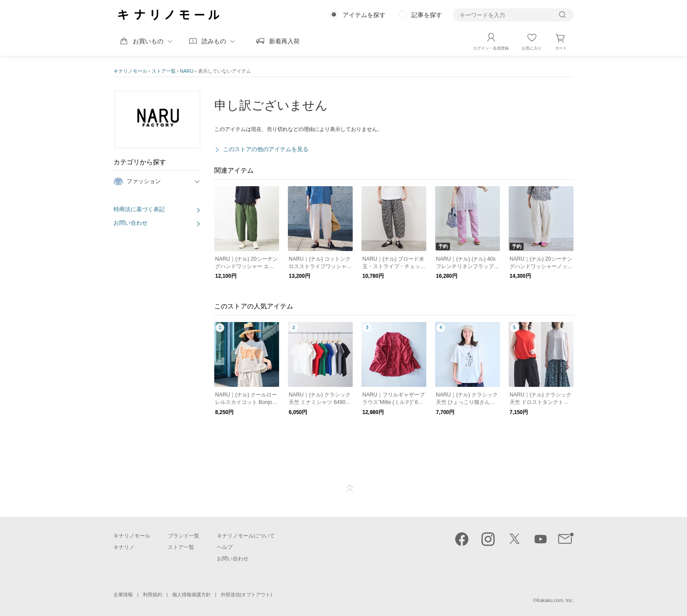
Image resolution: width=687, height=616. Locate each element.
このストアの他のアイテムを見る (266, 149)
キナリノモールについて (246, 536)
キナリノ (124, 547)
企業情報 (123, 595)
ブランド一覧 (184, 536)
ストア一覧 (164, 71)
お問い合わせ (131, 223)
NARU (187, 71)
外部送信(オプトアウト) (246, 595)
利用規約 (152, 595)
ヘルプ (225, 547)
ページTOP (350, 489)
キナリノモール (130, 71)
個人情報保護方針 (191, 595)
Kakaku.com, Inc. (555, 600)
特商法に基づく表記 (139, 209)
